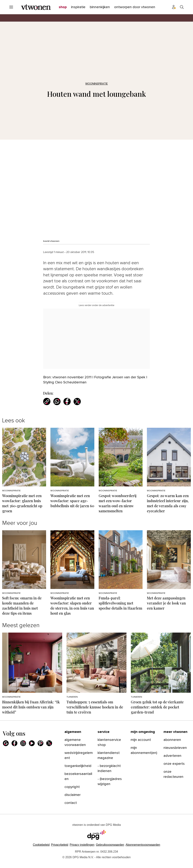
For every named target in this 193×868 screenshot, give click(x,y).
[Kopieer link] (47, 401)
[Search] (182, 7)
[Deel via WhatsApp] (57, 401)
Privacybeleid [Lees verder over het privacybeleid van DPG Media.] (60, 845)
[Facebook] (14, 743)
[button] (82, 845)
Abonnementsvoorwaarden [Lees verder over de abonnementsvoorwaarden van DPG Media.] (143, 845)
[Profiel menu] (174, 7)
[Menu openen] (11, 7)
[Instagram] (23, 743)
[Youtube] (32, 743)
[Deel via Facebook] (67, 401)
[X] (49, 743)
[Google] (6, 743)
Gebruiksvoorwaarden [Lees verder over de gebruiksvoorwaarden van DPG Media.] (110, 845)
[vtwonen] (36, 7)
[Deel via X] (77, 401)
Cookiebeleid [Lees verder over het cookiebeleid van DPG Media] (41, 845)
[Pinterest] (40, 743)
